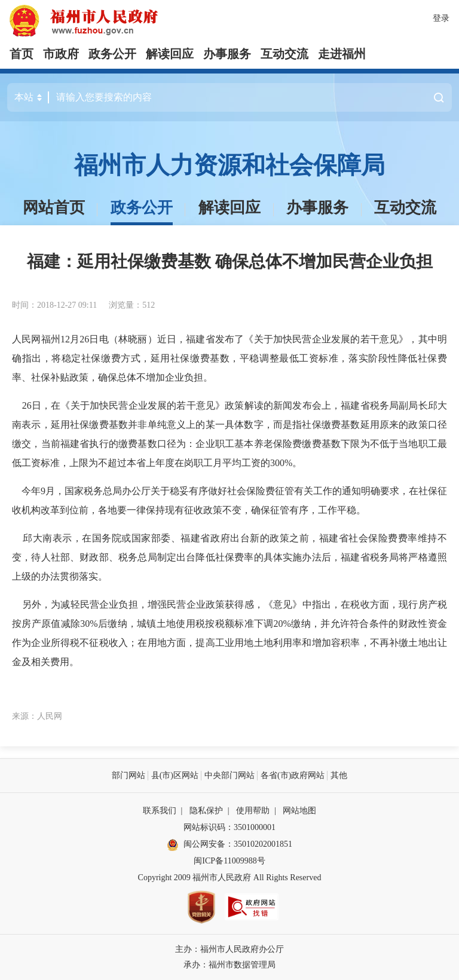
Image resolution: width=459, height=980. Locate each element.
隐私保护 (206, 811)
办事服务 (227, 54)
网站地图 (299, 811)
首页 (22, 54)
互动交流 (284, 54)
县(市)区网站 (175, 775)
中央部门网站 (229, 775)
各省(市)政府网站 (293, 775)
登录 (441, 18)
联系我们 (160, 811)
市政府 (61, 54)
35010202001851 (263, 844)
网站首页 (54, 208)
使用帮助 (253, 811)
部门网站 (128, 775)
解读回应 (170, 54)
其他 (339, 775)
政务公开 (112, 54)
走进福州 (342, 54)
